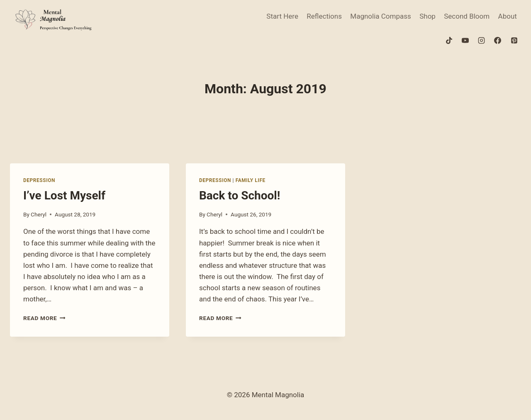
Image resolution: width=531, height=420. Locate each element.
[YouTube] (465, 40)
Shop (427, 16)
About (508, 16)
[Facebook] (498, 40)
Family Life (251, 180)
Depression (39, 180)
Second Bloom (467, 16)
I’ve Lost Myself (64, 195)
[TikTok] (449, 40)
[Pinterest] (514, 40)
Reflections (324, 16)
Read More (44, 318)
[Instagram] (482, 40)
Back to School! (240, 195)
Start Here (282, 16)
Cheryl (39, 214)
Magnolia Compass (380, 16)
